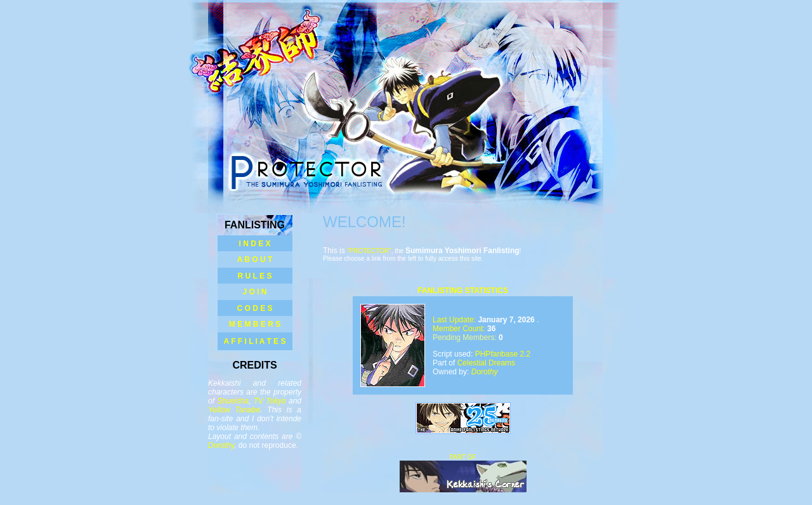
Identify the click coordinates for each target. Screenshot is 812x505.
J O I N (254, 292)
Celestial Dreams (486, 363)
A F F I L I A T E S (255, 341)
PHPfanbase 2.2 (503, 354)
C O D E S (254, 308)
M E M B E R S (255, 324)
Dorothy (221, 445)
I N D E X (254, 244)
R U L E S (255, 276)
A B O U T (255, 259)
